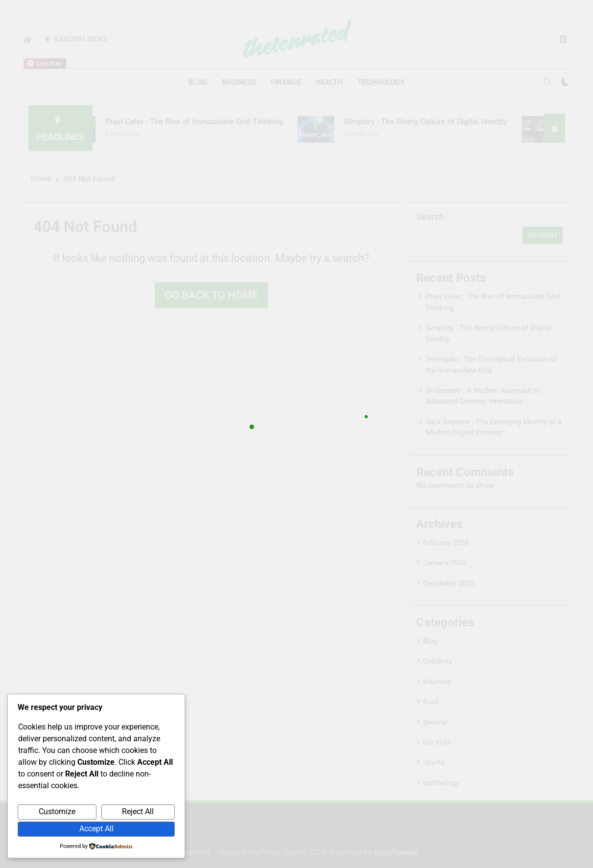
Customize (57, 811)
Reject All (138, 811)
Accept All (96, 829)
